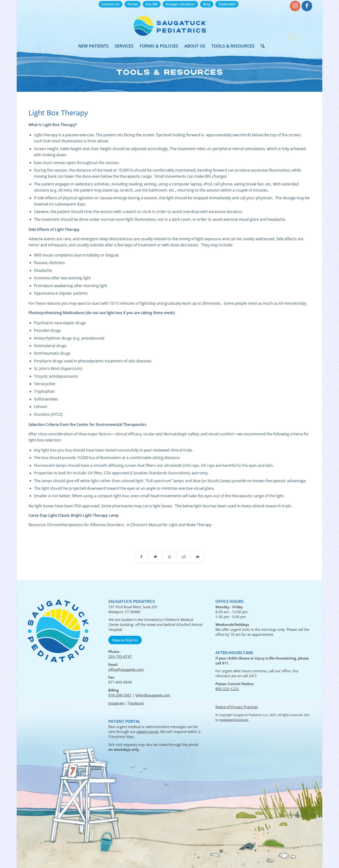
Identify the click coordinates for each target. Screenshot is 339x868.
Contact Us (111, 4)
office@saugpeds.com (126, 669)
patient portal (147, 732)
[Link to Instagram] (295, 6)
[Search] (261, 46)
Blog (207, 4)
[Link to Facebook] (307, 6)
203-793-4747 (120, 656)
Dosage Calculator (180, 4)
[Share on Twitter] (156, 557)
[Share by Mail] (198, 557)
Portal (133, 4)
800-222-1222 (227, 689)
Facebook (136, 703)
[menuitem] (111, 4)
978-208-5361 (120, 695)
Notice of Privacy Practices (237, 707)
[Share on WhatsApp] (170, 557)
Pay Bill (152, 4)
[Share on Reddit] (184, 557)
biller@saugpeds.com (153, 695)
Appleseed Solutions (234, 720)
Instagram (116, 703)
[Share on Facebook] (141, 557)
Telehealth (227, 4)
